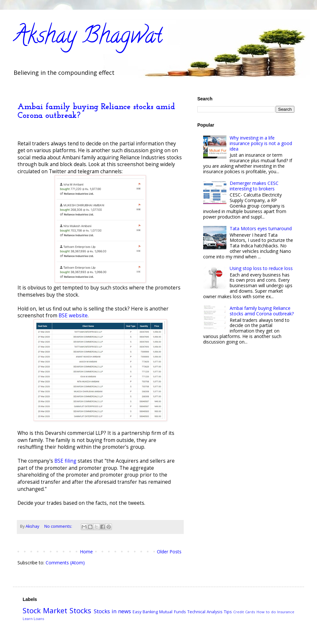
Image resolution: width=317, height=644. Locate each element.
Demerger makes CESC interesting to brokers (254, 186)
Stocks (80, 610)
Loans (39, 619)
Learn (28, 619)
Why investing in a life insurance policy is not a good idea (261, 143)
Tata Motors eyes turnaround (261, 228)
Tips (228, 612)
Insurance (286, 612)
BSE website (73, 316)
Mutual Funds (172, 612)
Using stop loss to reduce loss (261, 268)
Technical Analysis (205, 612)
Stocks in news (112, 611)
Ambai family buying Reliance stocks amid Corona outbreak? (262, 311)
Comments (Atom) (65, 563)
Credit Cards (244, 612)
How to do (266, 612)
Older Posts (169, 552)
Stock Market (45, 610)
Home (86, 552)
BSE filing (65, 461)
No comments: (59, 526)
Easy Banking (145, 612)
